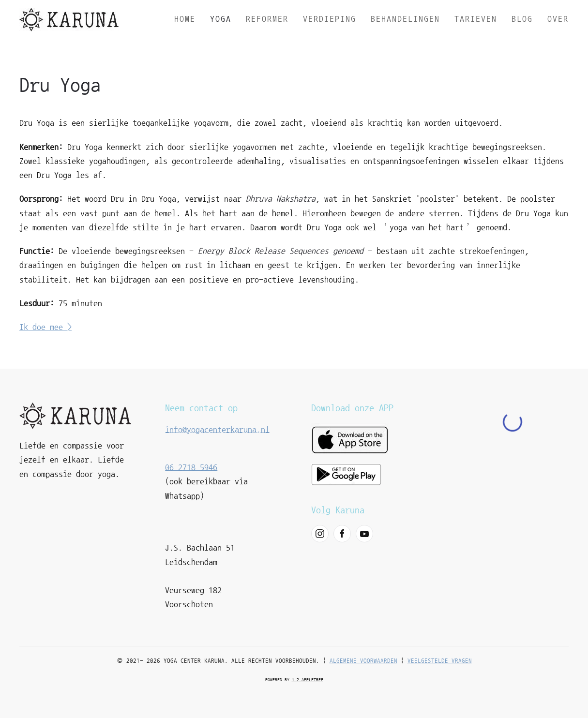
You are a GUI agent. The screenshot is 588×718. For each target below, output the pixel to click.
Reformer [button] (267, 19)
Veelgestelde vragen (440, 661)
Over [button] (558, 19)
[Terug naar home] (69, 19)
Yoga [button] (221, 19)
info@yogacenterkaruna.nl (217, 430)
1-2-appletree (308, 680)
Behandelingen (405, 19)
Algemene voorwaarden (363, 661)
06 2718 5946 (191, 467)
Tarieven (476, 19)
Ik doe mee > (45, 327)
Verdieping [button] (330, 19)
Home (185, 19)
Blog (522, 19)
